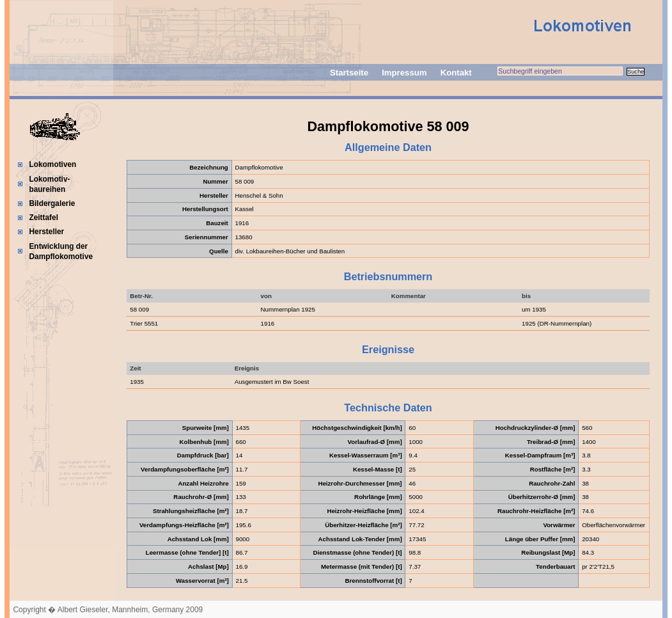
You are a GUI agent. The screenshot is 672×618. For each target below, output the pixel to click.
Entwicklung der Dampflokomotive (61, 251)
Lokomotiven (52, 164)
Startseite (349, 73)
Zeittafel (43, 218)
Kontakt (456, 73)
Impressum (404, 73)
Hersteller (46, 232)
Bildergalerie (52, 203)
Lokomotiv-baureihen (49, 184)
